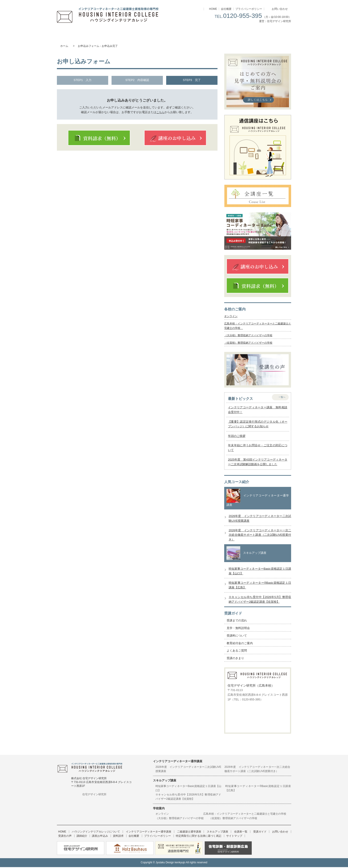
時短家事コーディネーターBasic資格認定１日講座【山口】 (188, 789)
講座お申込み (78, 837)
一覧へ (282, 398)
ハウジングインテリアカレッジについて (76, 32)
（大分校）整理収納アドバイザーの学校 (250, 336)
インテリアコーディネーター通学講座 (115, 32)
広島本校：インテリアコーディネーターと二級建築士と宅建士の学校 (246, 815)
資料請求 (94, 837)
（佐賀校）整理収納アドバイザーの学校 (250, 344)
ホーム (64, 46)
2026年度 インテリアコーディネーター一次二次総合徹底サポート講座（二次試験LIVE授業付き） (260, 536)
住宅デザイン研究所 (94, 795)
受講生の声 (283, 833)
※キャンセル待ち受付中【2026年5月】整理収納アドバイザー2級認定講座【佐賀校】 (188, 798)
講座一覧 (233, 32)
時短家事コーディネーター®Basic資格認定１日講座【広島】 (258, 789)
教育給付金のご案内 (240, 644)
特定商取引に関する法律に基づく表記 (166, 837)
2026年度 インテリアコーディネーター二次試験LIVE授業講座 (188, 770)
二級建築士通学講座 (154, 32)
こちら (161, 112)
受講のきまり (235, 659)
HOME (213, 9)
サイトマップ (199, 837)
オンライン (231, 316)
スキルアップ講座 (194, 32)
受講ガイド (272, 32)
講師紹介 (62, 837)
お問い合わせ (280, 9)
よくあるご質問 (237, 652)
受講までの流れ (237, 622)
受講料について (237, 636)
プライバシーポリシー (249, 9)
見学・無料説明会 (238, 629)
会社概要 (226, 9)
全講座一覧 (229, 833)
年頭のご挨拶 (237, 437)
